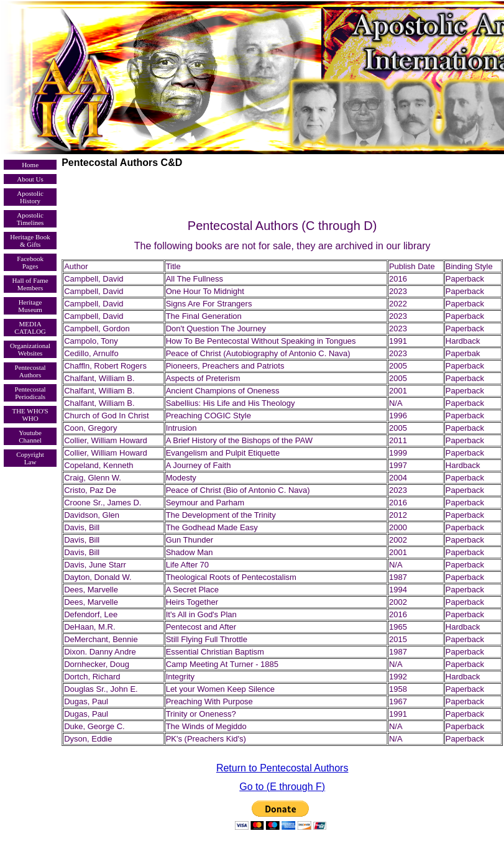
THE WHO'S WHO (30, 415)
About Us (30, 179)
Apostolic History (30, 197)
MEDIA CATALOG (30, 328)
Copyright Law (30, 458)
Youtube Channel (30, 436)
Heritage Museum (30, 306)
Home (30, 165)
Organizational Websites (30, 349)
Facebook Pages (30, 262)
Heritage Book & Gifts (30, 241)
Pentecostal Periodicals (30, 393)
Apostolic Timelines (30, 219)
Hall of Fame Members (30, 284)
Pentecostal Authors (30, 371)
